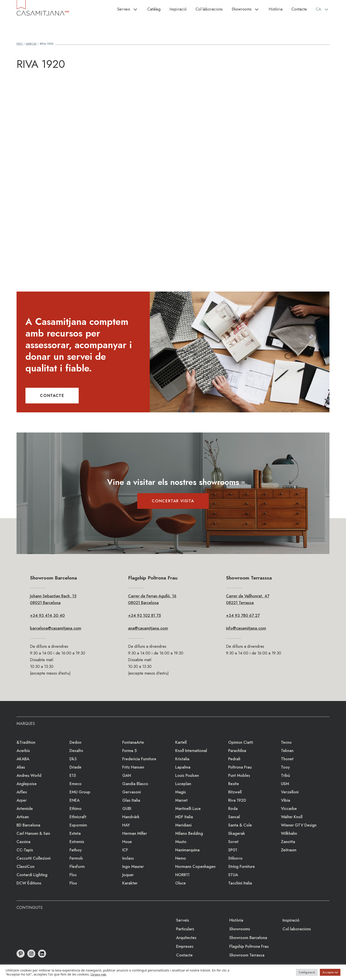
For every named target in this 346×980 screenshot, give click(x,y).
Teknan (287, 751)
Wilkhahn (289, 833)
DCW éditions (29, 883)
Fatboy (76, 850)
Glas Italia (131, 800)
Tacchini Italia (240, 883)
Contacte (299, 9)
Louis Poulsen (187, 775)
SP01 (233, 850)
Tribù (285, 775)
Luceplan (183, 784)
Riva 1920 (237, 800)
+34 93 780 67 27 (243, 616)
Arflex (22, 792)
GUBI (127, 809)
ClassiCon (25, 867)
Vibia (286, 800)
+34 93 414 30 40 (47, 616)
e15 (73, 775)
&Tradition (26, 742)
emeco (76, 784)
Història (276, 9)
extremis (77, 842)
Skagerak (237, 833)
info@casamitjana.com (246, 628)
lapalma (183, 767)
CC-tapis (25, 850)
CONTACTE (52, 396)
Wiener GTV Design (299, 825)
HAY (126, 825)
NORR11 (182, 875)
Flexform (77, 867)
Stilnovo (235, 858)
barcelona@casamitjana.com (56, 628)
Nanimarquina (187, 850)
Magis (181, 792)
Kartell (181, 742)
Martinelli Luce (188, 809)
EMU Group (80, 792)
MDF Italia (184, 817)
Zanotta (288, 842)
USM (285, 784)
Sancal (234, 817)
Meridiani (183, 825)
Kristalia (182, 759)
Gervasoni (132, 792)
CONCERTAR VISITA (173, 501)
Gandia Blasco (135, 784)
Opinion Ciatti (241, 742)
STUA (233, 875)
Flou (73, 883)
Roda (233, 809)
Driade (75, 767)
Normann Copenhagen (195, 867)
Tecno (286, 742)
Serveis (130, 9)
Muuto (181, 842)
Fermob (76, 858)
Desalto (76, 751)
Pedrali (234, 759)
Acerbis (23, 751)
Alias (21, 767)
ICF (125, 850)
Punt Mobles (239, 775)
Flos (73, 875)
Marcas (31, 44)
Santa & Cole (240, 825)
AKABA (23, 759)
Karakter (130, 883)
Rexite (234, 784)
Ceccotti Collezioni (34, 858)
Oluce (180, 883)
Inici (20, 44)
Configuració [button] (307, 972)
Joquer (128, 875)
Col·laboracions (209, 9)
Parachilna (237, 751)
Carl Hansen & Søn (33, 833)
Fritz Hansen (133, 767)
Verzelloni (290, 792)
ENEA (75, 800)
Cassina (23, 842)
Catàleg (154, 9)
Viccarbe (289, 809)
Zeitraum (289, 850)
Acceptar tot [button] (330, 972)
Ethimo (76, 809)
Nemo (181, 858)
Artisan (23, 817)
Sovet (233, 842)
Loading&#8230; (173, 173)
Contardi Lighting (32, 875)
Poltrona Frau (240, 767)
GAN (127, 775)
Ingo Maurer (133, 867)
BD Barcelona (28, 825)
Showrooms (248, 9)
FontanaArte (133, 742)
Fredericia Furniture (139, 759)
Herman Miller (135, 833)
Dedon (75, 742)
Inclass (128, 858)
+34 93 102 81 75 (145, 616)
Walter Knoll (292, 817)
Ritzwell (235, 792)
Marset (181, 800)
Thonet (287, 759)
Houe (127, 842)
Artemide (25, 809)
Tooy (285, 767)
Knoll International (191, 751)
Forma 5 (130, 751)
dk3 (73, 759)
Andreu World (29, 775)
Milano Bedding (189, 833)
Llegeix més (98, 974)
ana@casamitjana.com (148, 628)
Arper (22, 800)
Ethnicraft (78, 817)
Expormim (78, 825)
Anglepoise (27, 784)
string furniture (242, 867)
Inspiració (178, 9)
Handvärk (131, 817)
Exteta (75, 833)
